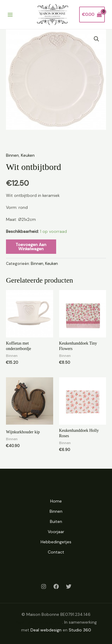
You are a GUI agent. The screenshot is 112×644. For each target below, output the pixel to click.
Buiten (56, 521)
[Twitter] (69, 586)
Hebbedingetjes (56, 542)
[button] (96, 39)
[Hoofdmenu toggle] (10, 15)
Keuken (28, 155)
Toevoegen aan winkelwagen (31, 247)
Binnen (12, 155)
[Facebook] (56, 586)
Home (56, 501)
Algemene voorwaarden (39, 622)
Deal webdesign (46, 630)
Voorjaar (56, 532)
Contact (56, 552)
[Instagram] (44, 586)
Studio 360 (80, 630)
